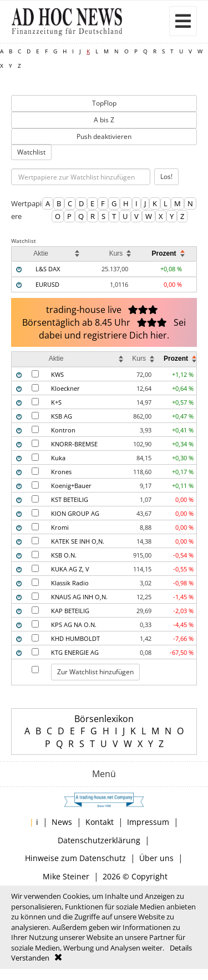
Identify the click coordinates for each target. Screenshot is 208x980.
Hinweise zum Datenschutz (75, 858)
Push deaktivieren (104, 136)
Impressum (148, 822)
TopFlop (104, 103)
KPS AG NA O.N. (74, 625)
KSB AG (62, 416)
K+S (56, 402)
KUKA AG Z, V (70, 569)
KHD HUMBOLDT (75, 638)
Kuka (58, 458)
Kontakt (100, 822)
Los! (166, 176)
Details (181, 948)
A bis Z (104, 120)
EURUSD (47, 284)
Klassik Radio (70, 583)
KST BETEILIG (70, 499)
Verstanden (30, 958)
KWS (57, 374)
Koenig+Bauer (71, 486)
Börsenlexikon (104, 719)
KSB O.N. (64, 555)
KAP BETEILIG (70, 611)
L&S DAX (48, 269)
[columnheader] (22, 254)
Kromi (60, 527)
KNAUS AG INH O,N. (79, 597)
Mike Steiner (66, 876)
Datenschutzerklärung (99, 840)
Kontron (63, 430)
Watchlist (31, 152)
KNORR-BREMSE (74, 444)
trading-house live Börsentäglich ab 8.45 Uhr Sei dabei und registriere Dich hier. (104, 322)
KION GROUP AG (75, 513)
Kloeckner (65, 388)
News (62, 822)
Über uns (156, 858)
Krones (61, 472)
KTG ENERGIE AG (75, 652)
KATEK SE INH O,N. (78, 541)
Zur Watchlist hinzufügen (95, 672)
